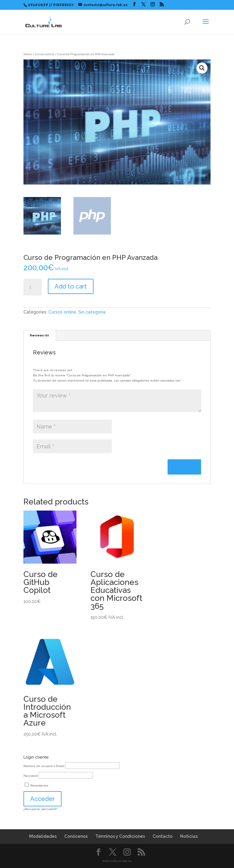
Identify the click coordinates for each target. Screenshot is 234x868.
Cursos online (45, 54)
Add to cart (71, 286)
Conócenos (76, 836)
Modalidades (43, 836)
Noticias (189, 836)
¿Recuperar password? (40, 809)
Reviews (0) (39, 335)
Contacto (163, 836)
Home (28, 54)
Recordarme (37, 786)
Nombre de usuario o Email (44, 766)
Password (31, 776)
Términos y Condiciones (120, 836)
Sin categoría (92, 312)
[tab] (40, 335)
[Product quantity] (33, 287)
